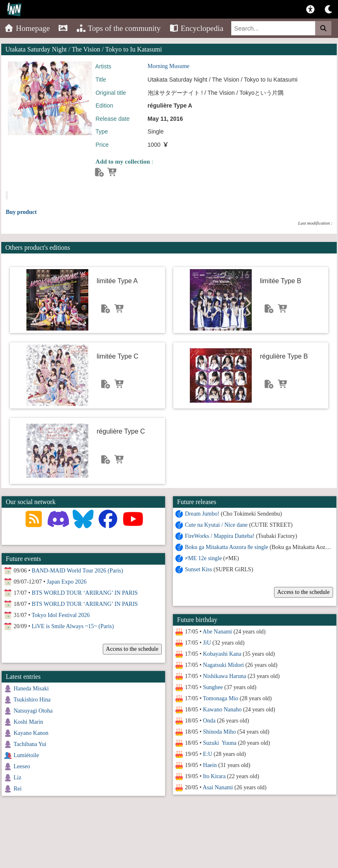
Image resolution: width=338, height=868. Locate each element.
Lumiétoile (26, 755)
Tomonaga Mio (220, 698)
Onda (209, 721)
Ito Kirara (214, 776)
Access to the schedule (303, 592)
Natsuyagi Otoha (33, 711)
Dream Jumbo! (202, 514)
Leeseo (22, 766)
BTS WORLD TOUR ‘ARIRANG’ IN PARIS (85, 593)
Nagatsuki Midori (223, 665)
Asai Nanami (217, 787)
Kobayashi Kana (222, 654)
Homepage (27, 28)
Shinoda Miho (219, 732)
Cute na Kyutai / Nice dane (216, 525)
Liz (18, 778)
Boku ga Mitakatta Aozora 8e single (226, 547)
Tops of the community (119, 28)
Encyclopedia (196, 28)
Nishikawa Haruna (224, 676)
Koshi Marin (28, 722)
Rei (18, 789)
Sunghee (213, 687)
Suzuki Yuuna (219, 743)
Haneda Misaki (31, 689)
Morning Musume (169, 66)
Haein (209, 765)
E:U (207, 754)
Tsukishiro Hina (32, 700)
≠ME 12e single (203, 558)
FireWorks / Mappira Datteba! (219, 536)
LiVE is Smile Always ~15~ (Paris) (73, 626)
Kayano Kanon (31, 733)
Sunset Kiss (198, 569)
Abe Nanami (217, 632)
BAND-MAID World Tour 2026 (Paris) (77, 571)
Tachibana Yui (30, 744)
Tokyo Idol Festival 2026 (61, 615)
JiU (207, 643)
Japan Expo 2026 (66, 582)
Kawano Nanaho (222, 710)
